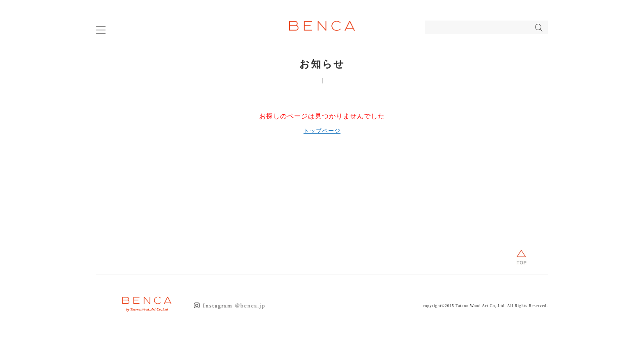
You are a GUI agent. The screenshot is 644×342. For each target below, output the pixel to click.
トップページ (322, 131)
